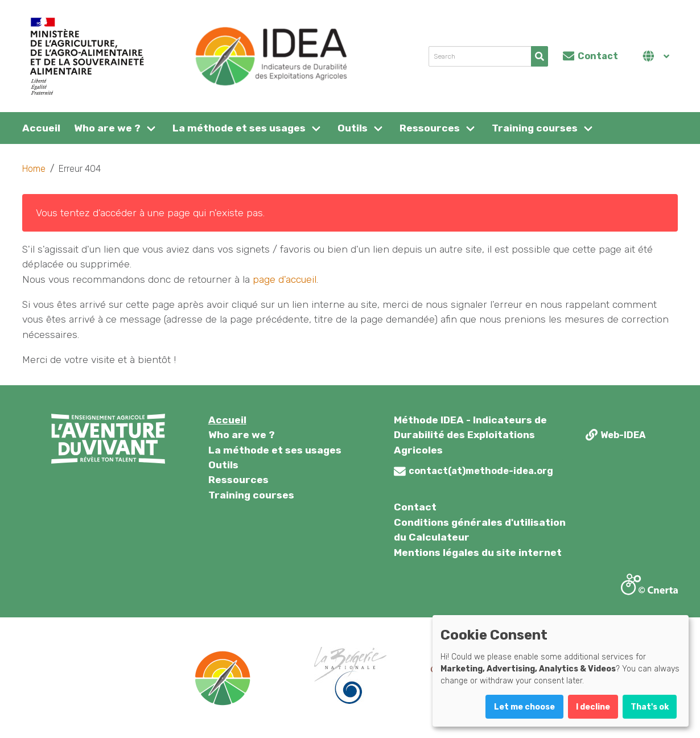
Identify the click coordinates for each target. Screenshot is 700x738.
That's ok (650, 707)
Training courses (535, 128)
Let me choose (524, 707)
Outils (353, 128)
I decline (593, 707)
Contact (415, 507)
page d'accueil (285, 279)
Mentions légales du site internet (478, 553)
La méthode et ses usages (239, 128)
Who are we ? (107, 128)
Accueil (41, 128)
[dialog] (561, 671)
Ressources (430, 128)
